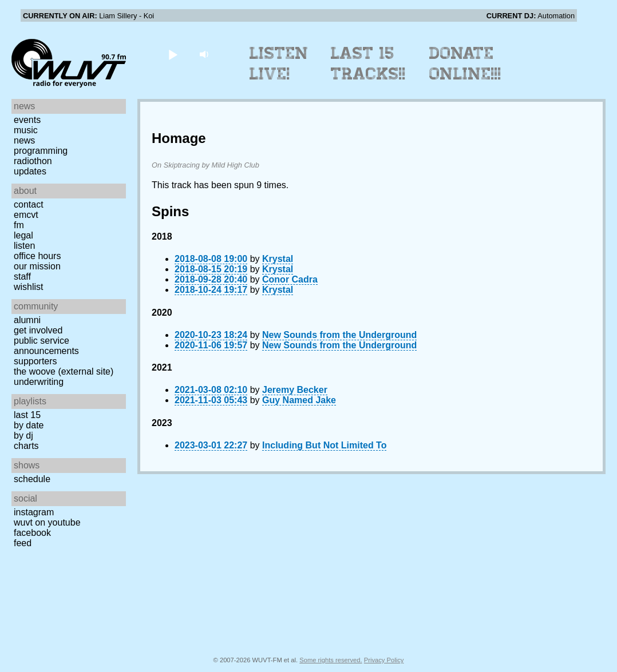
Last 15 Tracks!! (368, 63)
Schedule (32, 479)
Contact (29, 204)
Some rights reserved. (331, 660)
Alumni (27, 320)
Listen (24, 246)
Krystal (278, 259)
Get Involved (38, 330)
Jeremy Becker (295, 390)
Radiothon (33, 161)
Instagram (34, 512)
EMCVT (26, 215)
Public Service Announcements (46, 346)
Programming (41, 151)
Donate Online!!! (465, 63)
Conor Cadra (290, 279)
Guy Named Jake (299, 400)
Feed (23, 543)
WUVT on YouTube (47, 522)
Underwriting (39, 382)
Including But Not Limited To (324, 445)
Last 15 (27, 415)
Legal (23, 235)
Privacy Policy (384, 660)
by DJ (23, 436)
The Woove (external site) (64, 371)
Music (26, 130)
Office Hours (37, 256)
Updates (30, 171)
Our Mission (37, 266)
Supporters (35, 361)
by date (29, 425)
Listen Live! (279, 63)
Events (27, 120)
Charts (26, 446)
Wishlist (29, 287)
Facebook (32, 533)
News (24, 140)
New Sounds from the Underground (339, 335)
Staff (22, 277)
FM (19, 225)
